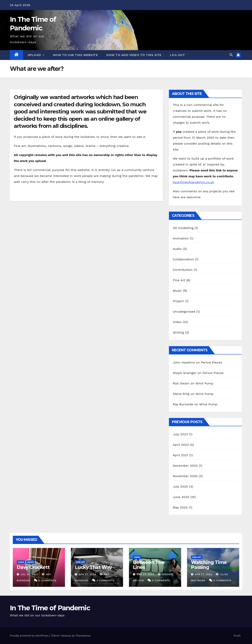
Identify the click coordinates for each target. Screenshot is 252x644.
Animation (181, 238)
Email (237, 636)
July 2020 (180, 487)
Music (177, 291)
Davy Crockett (33, 567)
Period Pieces (212, 362)
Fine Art (179, 280)
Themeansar (83, 636)
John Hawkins (184, 362)
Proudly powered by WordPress (30, 636)
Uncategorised (184, 312)
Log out (178, 55)
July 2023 (180, 434)
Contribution (183, 270)
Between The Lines (149, 565)
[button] (231, 55)
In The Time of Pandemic (50, 608)
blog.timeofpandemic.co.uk (193, 182)
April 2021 (181, 455)
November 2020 (185, 476)
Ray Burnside (183, 404)
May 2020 (180, 507)
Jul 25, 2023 (29, 574)
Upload (36, 55)
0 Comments (47, 580)
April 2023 (181, 445)
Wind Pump (204, 383)
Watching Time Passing (209, 565)
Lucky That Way (93, 567)
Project (178, 301)
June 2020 (181, 497)
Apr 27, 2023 (87, 574)
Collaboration (183, 259)
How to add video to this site (134, 55)
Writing (178, 332)
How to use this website (75, 55)
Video (177, 322)
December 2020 (185, 466)
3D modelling (183, 228)
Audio (177, 249)
